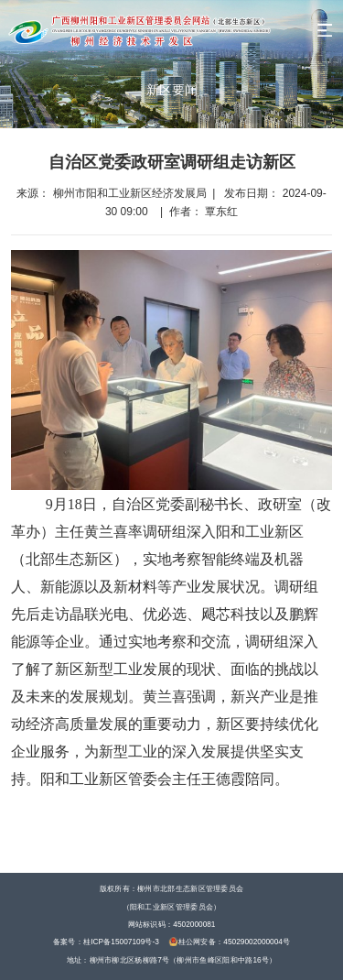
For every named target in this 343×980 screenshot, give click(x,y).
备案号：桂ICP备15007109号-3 (106, 941)
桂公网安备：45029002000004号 (230, 941)
